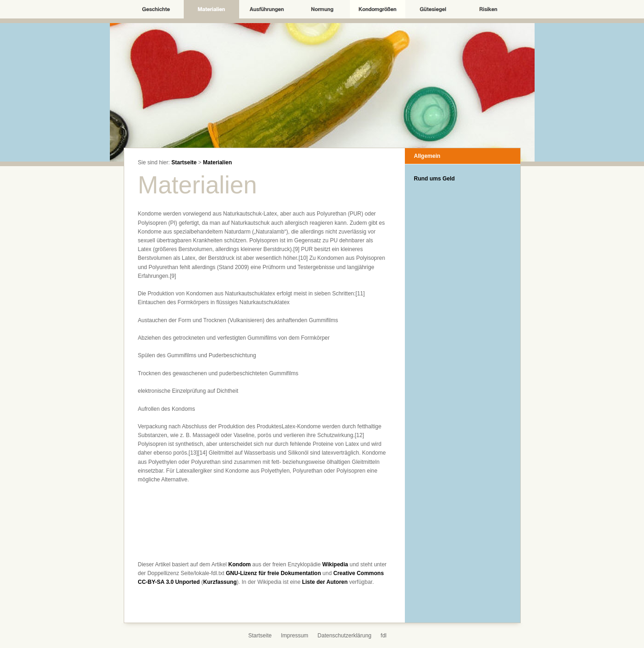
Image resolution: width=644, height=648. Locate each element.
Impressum (294, 636)
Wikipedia (335, 564)
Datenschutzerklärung (345, 636)
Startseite (184, 162)
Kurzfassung (220, 582)
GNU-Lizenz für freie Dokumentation (273, 573)
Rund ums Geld (435, 179)
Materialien (218, 162)
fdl (384, 636)
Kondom (240, 564)
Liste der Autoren (325, 582)
